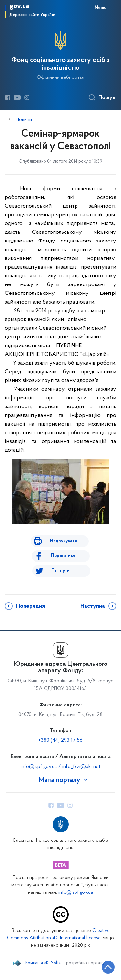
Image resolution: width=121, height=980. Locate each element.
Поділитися (63, 556)
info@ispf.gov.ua (76, 893)
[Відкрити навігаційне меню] (113, 8)
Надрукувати (64, 541)
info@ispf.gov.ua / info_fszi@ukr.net (60, 767)
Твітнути (61, 571)
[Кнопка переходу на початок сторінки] (108, 967)
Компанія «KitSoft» (43, 963)
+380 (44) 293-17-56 (60, 740)
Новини (24, 120)
